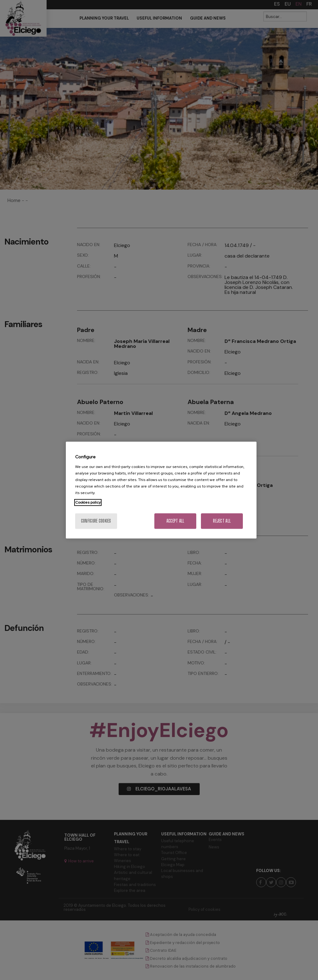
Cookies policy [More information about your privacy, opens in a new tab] (88, 502)
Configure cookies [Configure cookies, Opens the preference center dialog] (96, 521)
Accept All (175, 521)
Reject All (222, 521)
